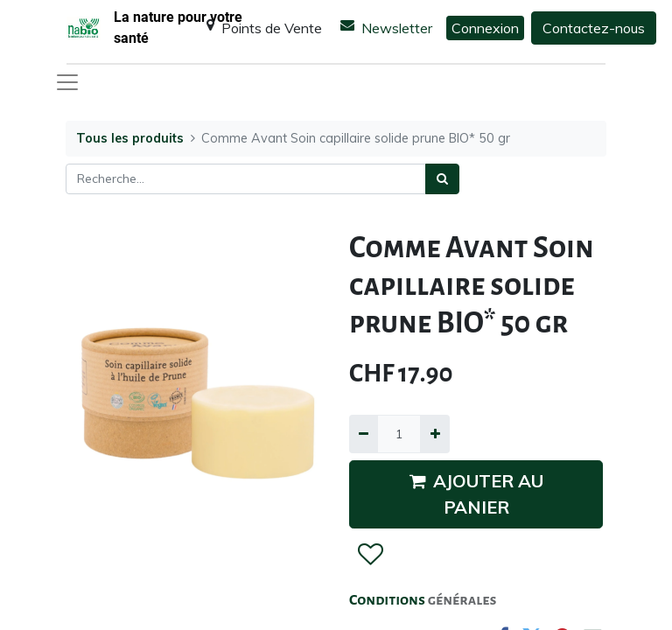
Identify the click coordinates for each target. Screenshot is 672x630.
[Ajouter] (434, 434)
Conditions (388, 600)
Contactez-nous (594, 28)
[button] (370, 555)
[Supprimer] (364, 434)
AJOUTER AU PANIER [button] (476, 494)
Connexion (485, 28)
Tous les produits (130, 138)
